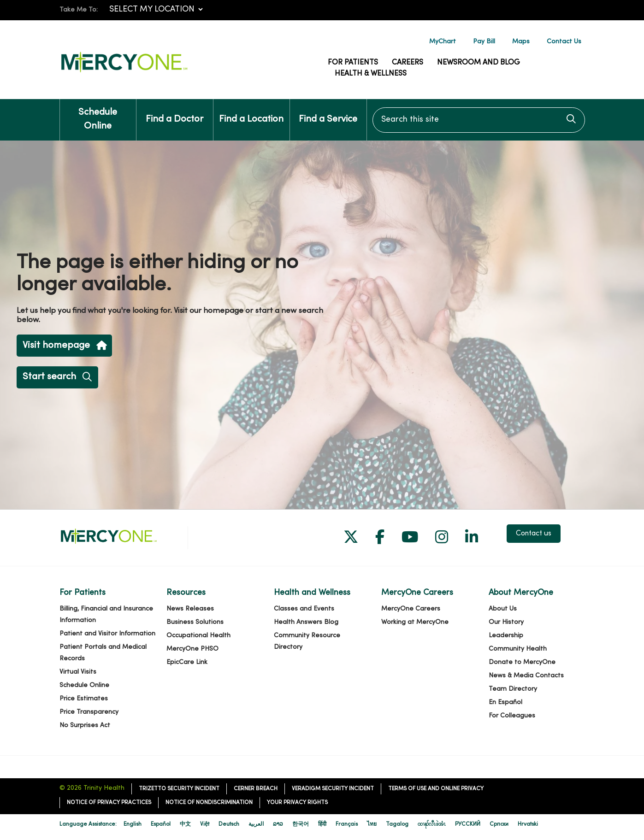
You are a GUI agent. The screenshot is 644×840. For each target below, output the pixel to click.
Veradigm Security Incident (333, 789)
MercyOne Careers (411, 609)
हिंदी (322, 824)
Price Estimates (84, 699)
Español (161, 824)
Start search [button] (57, 377)
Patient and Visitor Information (107, 634)
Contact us (534, 534)
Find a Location (251, 112)
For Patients (353, 63)
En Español (505, 702)
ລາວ (278, 824)
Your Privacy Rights (297, 803)
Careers (408, 63)
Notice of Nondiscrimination (209, 803)
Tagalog (397, 824)
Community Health (518, 649)
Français (347, 824)
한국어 (301, 824)
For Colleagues (512, 716)
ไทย (372, 824)
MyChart (443, 42)
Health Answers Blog (306, 622)
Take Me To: (79, 10)
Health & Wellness (371, 74)
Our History (506, 622)
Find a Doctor (174, 112)
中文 (185, 824)
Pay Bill (484, 42)
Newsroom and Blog (479, 63)
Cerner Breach (256, 789)
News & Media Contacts (526, 676)
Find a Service (328, 112)
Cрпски (499, 824)
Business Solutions (195, 622)
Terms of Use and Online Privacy (436, 789)
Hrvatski (528, 824)
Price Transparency (89, 712)
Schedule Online (98, 115)
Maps (521, 42)
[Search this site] (479, 120)
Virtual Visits (78, 672)
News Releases (190, 609)
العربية (256, 824)
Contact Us (564, 42)
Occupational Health (198, 636)
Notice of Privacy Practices (109, 803)
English (133, 824)
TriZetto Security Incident (179, 789)
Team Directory (513, 689)
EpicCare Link (187, 662)
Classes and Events (304, 609)
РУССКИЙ (468, 824)
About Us (503, 609)
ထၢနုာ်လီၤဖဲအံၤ (432, 824)
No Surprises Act (85, 725)
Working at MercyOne (415, 622)
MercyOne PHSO (192, 649)
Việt (205, 824)
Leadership (506, 636)
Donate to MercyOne (522, 662)
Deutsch (229, 824)
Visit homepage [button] (64, 346)
